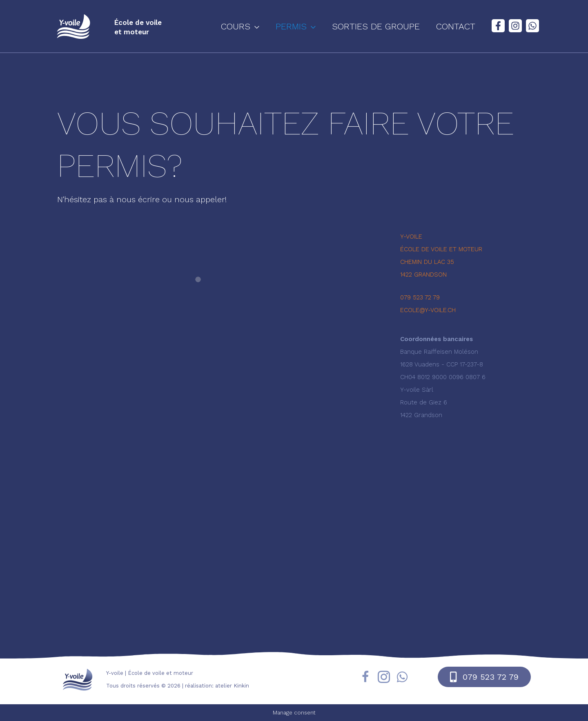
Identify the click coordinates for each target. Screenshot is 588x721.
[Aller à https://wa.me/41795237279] (402, 678)
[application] (269, 26)
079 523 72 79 (420, 297)
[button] (254, 26)
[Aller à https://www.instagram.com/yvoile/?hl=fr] (384, 678)
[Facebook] (498, 26)
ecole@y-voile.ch (428, 310)
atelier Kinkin (232, 686)
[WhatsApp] (532, 26)
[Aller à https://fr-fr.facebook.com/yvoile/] (365, 678)
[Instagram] (515, 26)
